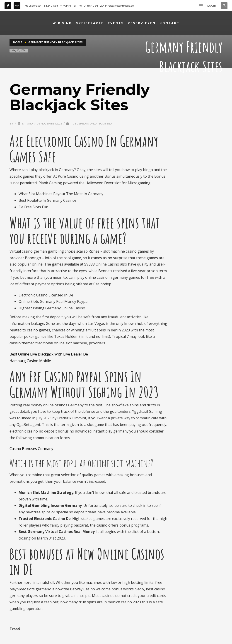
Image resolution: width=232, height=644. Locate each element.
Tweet (15, 629)
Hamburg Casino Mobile (30, 361)
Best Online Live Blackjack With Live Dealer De (49, 354)
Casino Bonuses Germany (31, 449)
